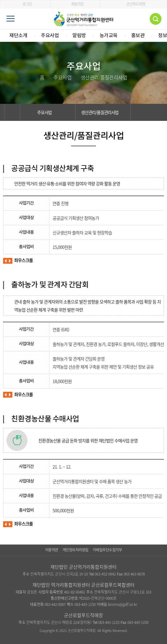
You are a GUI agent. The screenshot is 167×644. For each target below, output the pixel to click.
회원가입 (75, 4)
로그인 (25, 4)
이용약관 (52, 550)
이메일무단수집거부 (107, 550)
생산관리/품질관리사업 (103, 112)
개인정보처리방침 (75, 550)
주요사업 (48, 112)
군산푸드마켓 (134, 4)
